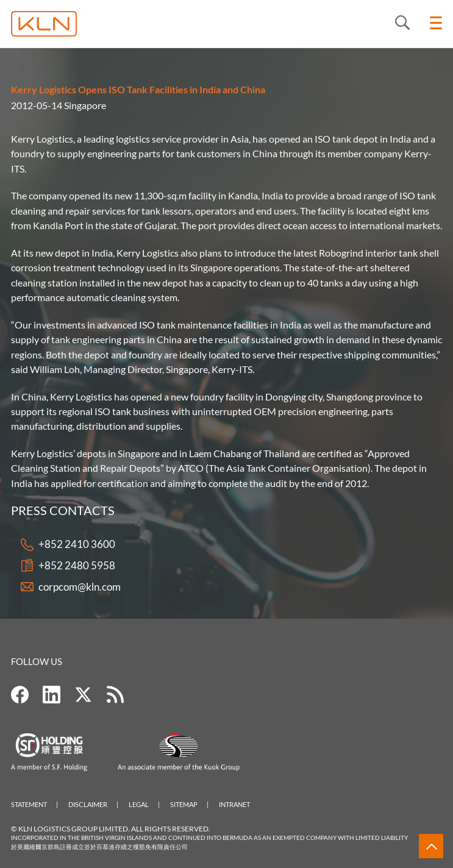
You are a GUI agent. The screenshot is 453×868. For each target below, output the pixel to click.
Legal (139, 804)
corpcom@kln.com (80, 587)
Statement (29, 804)
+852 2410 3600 (77, 545)
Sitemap (184, 804)
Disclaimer (88, 804)
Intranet (234, 804)
